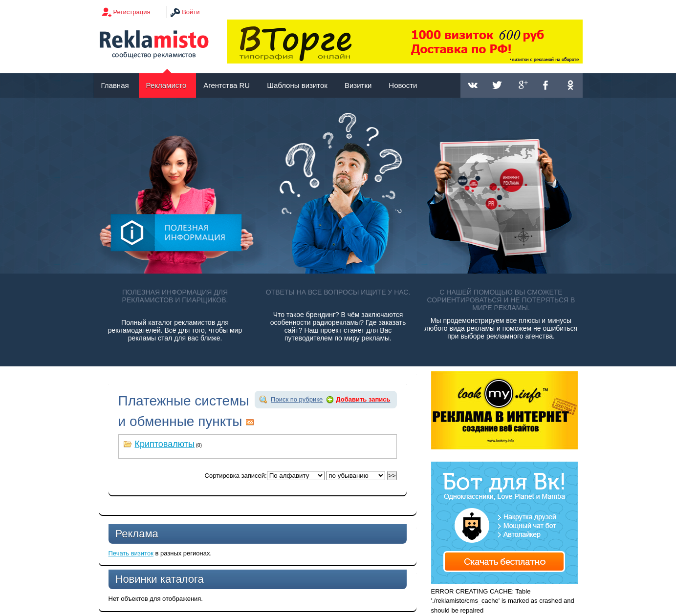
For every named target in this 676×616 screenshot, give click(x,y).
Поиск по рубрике (297, 399)
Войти (191, 12)
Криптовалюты (165, 444)
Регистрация (132, 12)
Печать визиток (131, 553)
